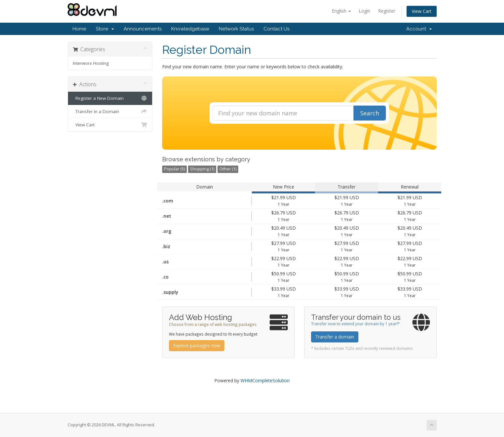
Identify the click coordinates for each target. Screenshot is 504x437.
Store (105, 29)
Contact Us (276, 29)
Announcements (143, 29)
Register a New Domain (110, 98)
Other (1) (228, 169)
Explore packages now (197, 345)
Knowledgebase (190, 29)
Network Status (236, 29)
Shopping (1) (202, 169)
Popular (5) (174, 169)
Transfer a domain (335, 337)
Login (364, 11)
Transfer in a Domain (110, 111)
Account (419, 29)
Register (387, 11)
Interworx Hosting (91, 63)
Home (79, 29)
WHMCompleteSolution (265, 380)
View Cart (422, 11)
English (341, 11)
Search (370, 113)
